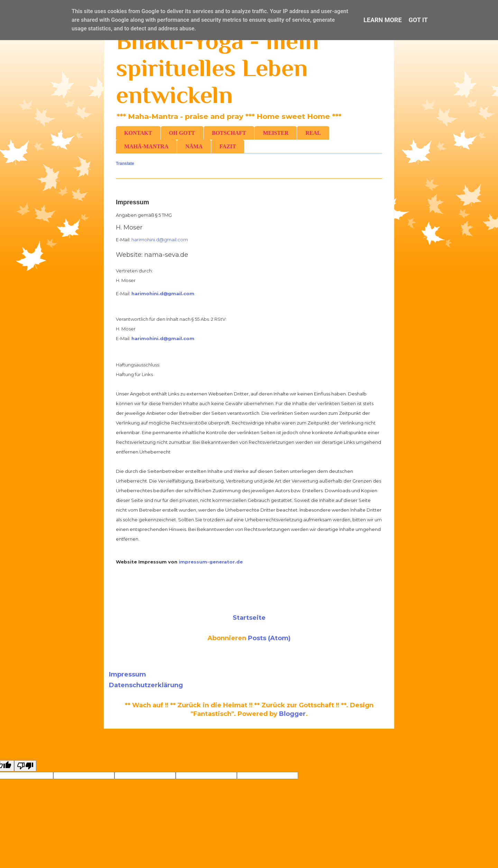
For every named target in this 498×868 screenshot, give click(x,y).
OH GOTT (182, 133)
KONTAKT (138, 133)
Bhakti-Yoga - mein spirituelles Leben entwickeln (217, 68)
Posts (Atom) (269, 638)
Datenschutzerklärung (146, 685)
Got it (418, 20)
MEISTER (276, 133)
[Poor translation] (25, 766)
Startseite (249, 618)
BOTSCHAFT (229, 133)
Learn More (383, 20)
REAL (313, 133)
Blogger (292, 714)
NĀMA (194, 146)
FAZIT (228, 146)
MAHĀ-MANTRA (146, 146)
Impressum (127, 674)
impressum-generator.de (211, 562)
